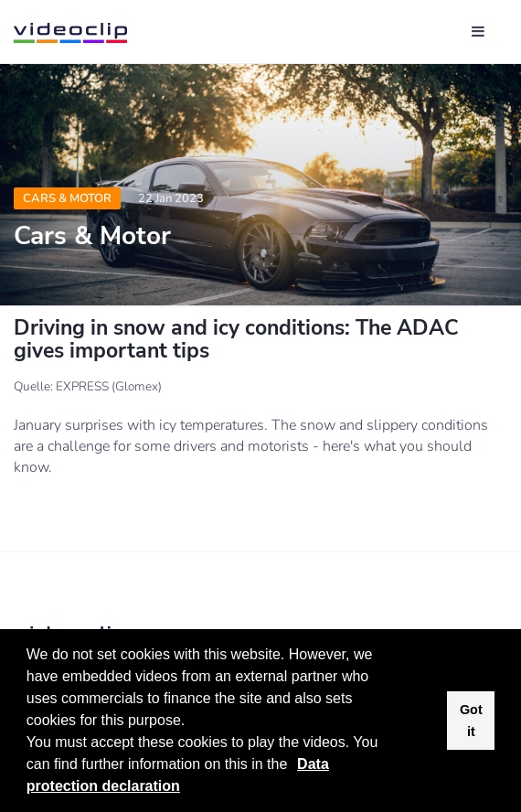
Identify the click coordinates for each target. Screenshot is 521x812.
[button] (294, 766)
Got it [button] (471, 721)
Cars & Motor (67, 198)
